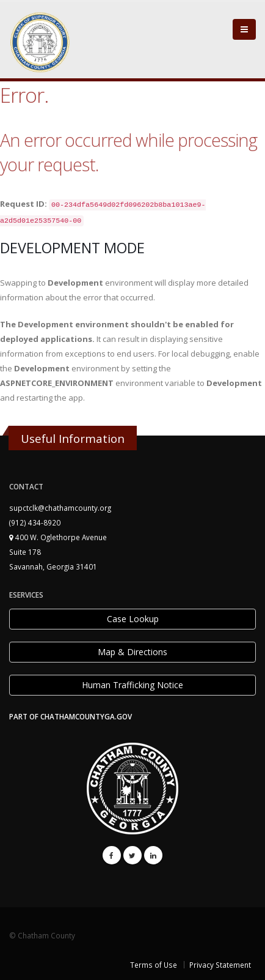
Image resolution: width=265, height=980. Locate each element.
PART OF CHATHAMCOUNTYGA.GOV (71, 716)
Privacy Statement (220, 965)
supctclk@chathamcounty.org (60, 508)
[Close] (244, 29)
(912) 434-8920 (35, 522)
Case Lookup (133, 619)
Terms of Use (154, 965)
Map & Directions (132, 652)
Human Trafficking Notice (132, 685)
